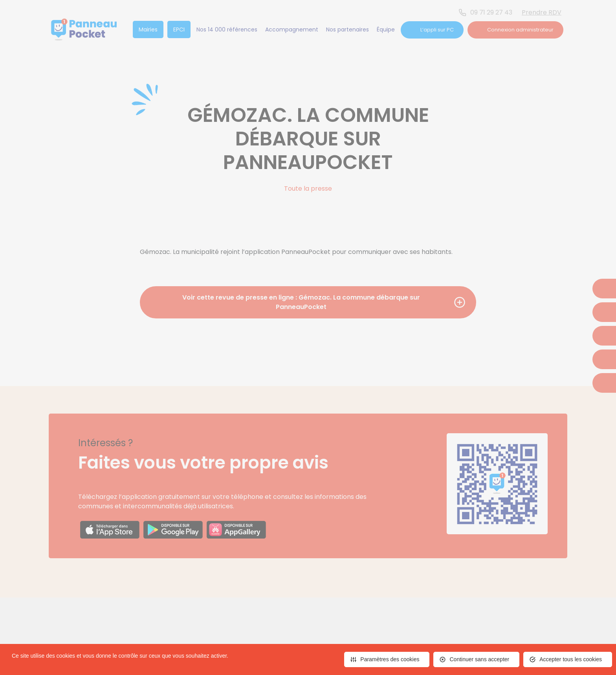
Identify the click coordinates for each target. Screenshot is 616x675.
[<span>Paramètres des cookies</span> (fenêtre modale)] (387, 659)
